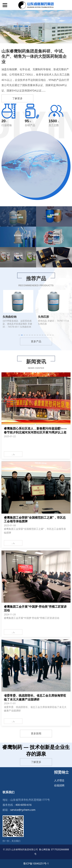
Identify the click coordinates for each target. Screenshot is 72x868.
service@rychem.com (23, 810)
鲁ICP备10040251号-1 (36, 863)
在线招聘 (59, 785)
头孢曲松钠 (10, 317)
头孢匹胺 (43, 317)
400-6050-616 (24, 805)
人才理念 (59, 780)
